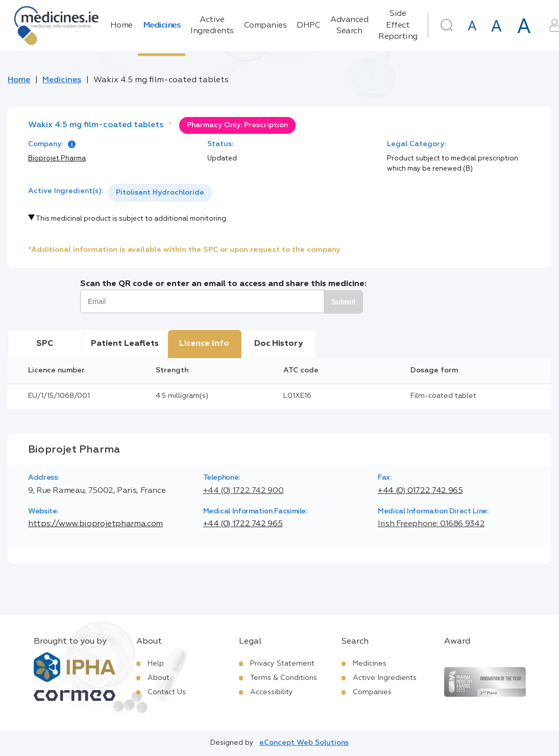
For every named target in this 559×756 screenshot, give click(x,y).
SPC (45, 344)
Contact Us (167, 692)
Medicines (162, 26)
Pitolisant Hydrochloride (160, 193)
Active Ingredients (212, 26)
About (159, 678)
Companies (265, 26)
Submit (343, 302)
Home (121, 26)
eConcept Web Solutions (304, 743)
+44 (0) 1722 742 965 (243, 524)
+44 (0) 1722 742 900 (244, 491)
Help (156, 664)
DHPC (308, 26)
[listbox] (160, 193)
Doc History (278, 344)
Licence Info (204, 344)
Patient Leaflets (125, 344)
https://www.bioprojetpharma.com (95, 524)
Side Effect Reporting (398, 25)
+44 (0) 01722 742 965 (420, 491)
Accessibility (272, 692)
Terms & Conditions (284, 678)
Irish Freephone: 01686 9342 (431, 524)
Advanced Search (349, 26)
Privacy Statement (282, 664)
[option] (160, 193)
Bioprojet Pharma (57, 159)
